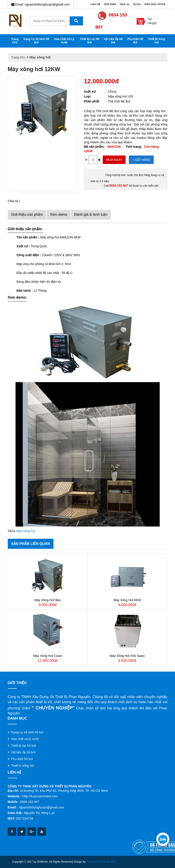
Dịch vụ (125, 4)
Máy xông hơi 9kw (48, 600)
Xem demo (58, 215)
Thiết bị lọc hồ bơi (89, 41)
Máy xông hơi (40, 57)
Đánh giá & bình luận (91, 215)
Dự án (137, 4)
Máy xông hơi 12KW (34, 69)
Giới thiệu (110, 4)
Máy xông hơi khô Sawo (127, 656)
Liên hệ (95, 4)
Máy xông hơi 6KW (127, 600)
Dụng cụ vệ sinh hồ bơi (36, 41)
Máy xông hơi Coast (48, 656)
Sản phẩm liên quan (31, 544)
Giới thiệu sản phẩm (27, 215)
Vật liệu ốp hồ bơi (113, 41)
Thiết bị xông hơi (156, 41)
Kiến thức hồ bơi (155, 4)
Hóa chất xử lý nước (64, 41)
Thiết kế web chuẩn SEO (101, 862)
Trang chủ (15, 41)
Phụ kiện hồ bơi (135, 41)
